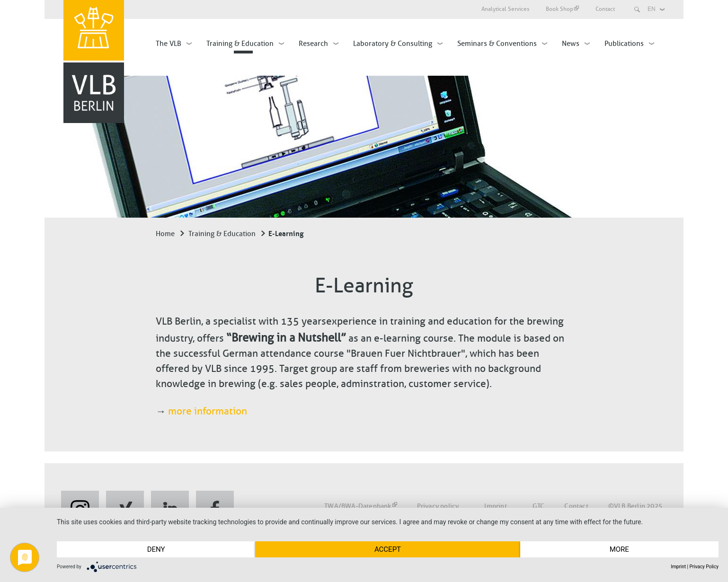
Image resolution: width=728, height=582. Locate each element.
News (571, 44)
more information (208, 411)
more (619, 549)
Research (313, 44)
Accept (388, 549)
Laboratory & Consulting (393, 44)
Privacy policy (438, 506)
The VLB (169, 44)
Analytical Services (505, 9)
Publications (624, 44)
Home (165, 234)
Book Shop (562, 9)
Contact (605, 9)
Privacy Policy (704, 567)
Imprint (495, 506)
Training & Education (240, 44)
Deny (156, 549)
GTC (539, 506)
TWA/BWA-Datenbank (360, 506)
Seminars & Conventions (497, 44)
